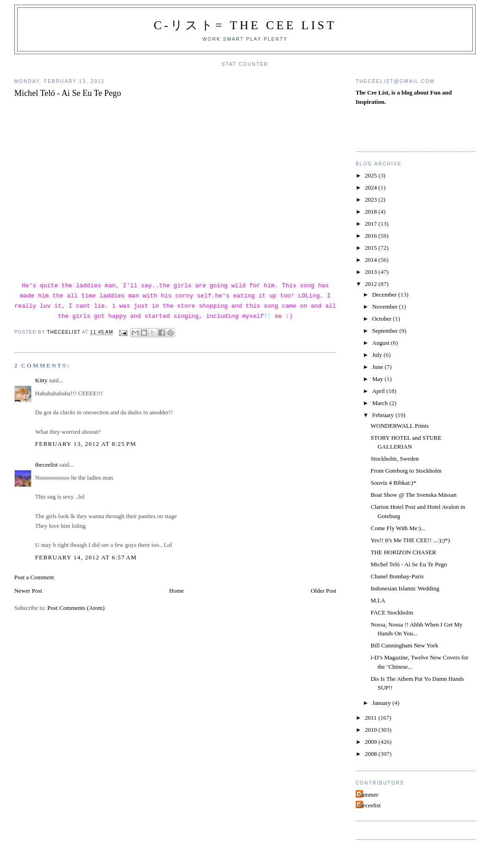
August (381, 343)
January (382, 703)
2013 (372, 272)
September (386, 331)
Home (176, 591)
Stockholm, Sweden (395, 459)
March (380, 403)
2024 (372, 187)
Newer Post (28, 591)
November (385, 307)
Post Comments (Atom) (76, 608)
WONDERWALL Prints (400, 426)
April (379, 391)
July (378, 355)
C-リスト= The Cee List (245, 25)
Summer (368, 795)
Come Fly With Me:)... (398, 528)
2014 (372, 260)
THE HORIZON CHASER (403, 552)
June (378, 367)
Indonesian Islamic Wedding (405, 588)
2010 (372, 730)
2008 (372, 754)
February (383, 415)
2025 (372, 175)
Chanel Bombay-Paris (397, 576)
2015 (372, 248)
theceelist (47, 465)
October (382, 319)
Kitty (41, 380)
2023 (372, 200)
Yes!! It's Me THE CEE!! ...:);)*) (410, 540)
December (385, 295)
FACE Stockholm (392, 612)
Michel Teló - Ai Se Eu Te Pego (409, 564)
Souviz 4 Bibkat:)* (393, 483)
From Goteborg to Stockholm (406, 471)
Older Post (324, 591)
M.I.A (378, 600)
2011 (372, 718)
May (378, 379)
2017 (372, 224)
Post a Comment (34, 577)
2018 (372, 212)
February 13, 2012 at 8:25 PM (86, 444)
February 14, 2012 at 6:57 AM (86, 557)
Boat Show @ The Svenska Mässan (413, 495)
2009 (372, 742)
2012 (372, 284)
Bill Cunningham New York (404, 645)
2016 (372, 236)
